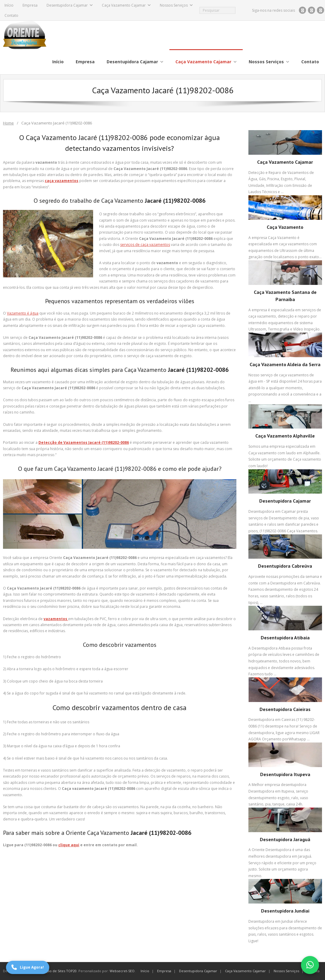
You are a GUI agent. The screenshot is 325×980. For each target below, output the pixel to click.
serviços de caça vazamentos (145, 245)
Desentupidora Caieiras (285, 709)
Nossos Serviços (174, 5)
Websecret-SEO (122, 971)
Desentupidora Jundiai (285, 911)
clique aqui (69, 845)
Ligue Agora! (28, 967)
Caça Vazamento (285, 227)
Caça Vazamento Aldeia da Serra (285, 364)
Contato (11, 15)
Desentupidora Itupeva (285, 774)
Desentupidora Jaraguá (285, 839)
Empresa (30, 5)
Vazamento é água (23, 313)
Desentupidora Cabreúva (285, 566)
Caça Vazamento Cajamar (124, 5)
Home (8, 123)
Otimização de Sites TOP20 (55, 971)
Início (9, 5)
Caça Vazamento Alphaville (285, 436)
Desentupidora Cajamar (67, 5)
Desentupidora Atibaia (285, 638)
